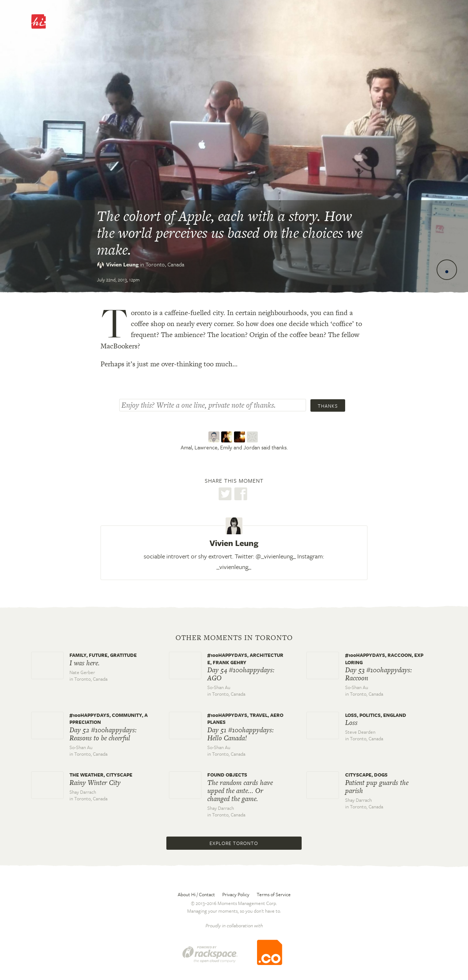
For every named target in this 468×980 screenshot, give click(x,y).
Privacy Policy (236, 894)
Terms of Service (274, 894)
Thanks (328, 406)
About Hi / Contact (196, 894)
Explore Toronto (234, 843)
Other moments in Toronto (234, 638)
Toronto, (165, 264)
